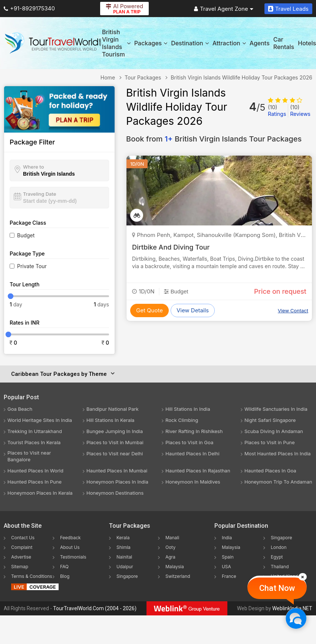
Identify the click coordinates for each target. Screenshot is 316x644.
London (279, 547)
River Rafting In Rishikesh (194, 431)
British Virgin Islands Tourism (116, 43)
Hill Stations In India (188, 409)
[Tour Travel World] (53, 43)
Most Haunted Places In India (278, 453)
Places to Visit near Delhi (115, 453)
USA (226, 567)
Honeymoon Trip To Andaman (278, 482)
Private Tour (32, 266)
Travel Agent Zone (224, 9)
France (229, 576)
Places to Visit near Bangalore (29, 456)
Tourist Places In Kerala (34, 442)
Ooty (170, 547)
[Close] (303, 577)
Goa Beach (20, 409)
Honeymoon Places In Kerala (40, 493)
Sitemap (20, 567)
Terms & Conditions (32, 576)
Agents (260, 43)
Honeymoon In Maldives (193, 482)
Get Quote (149, 310)
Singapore (127, 576)
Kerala (123, 538)
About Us (70, 547)
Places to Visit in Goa (189, 442)
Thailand (280, 567)
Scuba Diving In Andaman (274, 431)
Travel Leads (288, 9)
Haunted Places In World (35, 471)
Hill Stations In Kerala (110, 420)
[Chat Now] (296, 618)
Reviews (300, 110)
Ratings (277, 110)
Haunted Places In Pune (34, 482)
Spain (228, 557)
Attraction (229, 43)
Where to (34, 167)
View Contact (293, 310)
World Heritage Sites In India (40, 420)
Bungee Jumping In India (115, 431)
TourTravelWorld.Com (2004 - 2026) (95, 608)
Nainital (124, 557)
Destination (190, 43)
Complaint (22, 547)
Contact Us (23, 538)
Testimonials (73, 557)
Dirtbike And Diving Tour (171, 247)
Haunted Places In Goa (270, 471)
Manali (172, 538)
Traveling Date (39, 194)
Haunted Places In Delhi (192, 453)
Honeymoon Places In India (117, 482)
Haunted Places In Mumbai (117, 471)
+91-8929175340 (29, 8)
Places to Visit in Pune (270, 442)
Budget (26, 235)
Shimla (124, 547)
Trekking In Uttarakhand (35, 431)
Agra (170, 557)
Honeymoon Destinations (115, 493)
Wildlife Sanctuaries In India (276, 409)
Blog (65, 576)
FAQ (64, 567)
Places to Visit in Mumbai (115, 442)
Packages (151, 43)
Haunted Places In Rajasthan (198, 471)
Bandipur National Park (113, 409)
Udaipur (125, 567)
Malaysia (175, 567)
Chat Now (277, 588)
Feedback (70, 538)
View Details (193, 310)
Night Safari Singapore (270, 420)
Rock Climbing (182, 420)
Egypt (277, 557)
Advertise (21, 557)
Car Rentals (284, 43)
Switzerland (178, 576)
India (227, 538)
